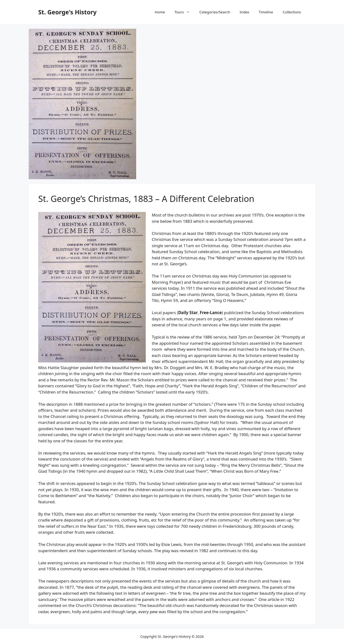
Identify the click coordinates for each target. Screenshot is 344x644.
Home (160, 12)
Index (244, 12)
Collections (292, 12)
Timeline (266, 12)
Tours (185, 12)
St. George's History (67, 12)
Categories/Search (215, 12)
